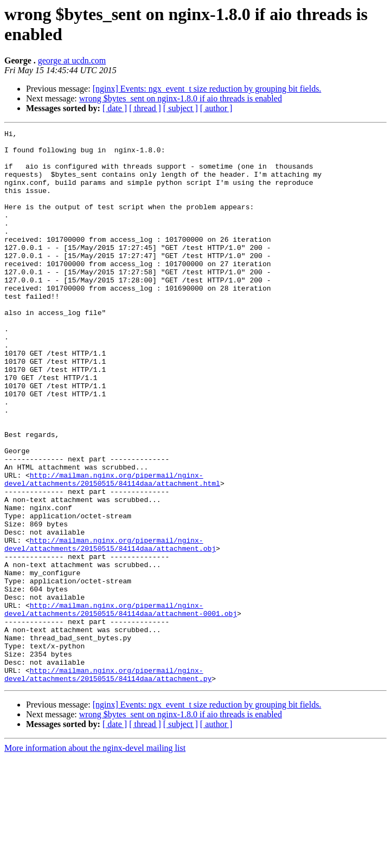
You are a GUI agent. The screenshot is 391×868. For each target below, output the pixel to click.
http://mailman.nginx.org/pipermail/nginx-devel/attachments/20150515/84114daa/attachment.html (112, 550)
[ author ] (216, 108)
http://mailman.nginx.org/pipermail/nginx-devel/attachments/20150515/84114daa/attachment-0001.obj (121, 706)
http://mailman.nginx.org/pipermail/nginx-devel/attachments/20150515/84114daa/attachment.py (108, 784)
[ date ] (115, 108)
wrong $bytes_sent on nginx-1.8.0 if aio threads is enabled (181, 98)
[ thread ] (145, 108)
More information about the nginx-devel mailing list (95, 859)
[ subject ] (181, 108)
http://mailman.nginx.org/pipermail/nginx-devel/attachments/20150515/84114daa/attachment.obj (110, 628)
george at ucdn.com (72, 60)
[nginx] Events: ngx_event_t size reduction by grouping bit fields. (207, 89)
